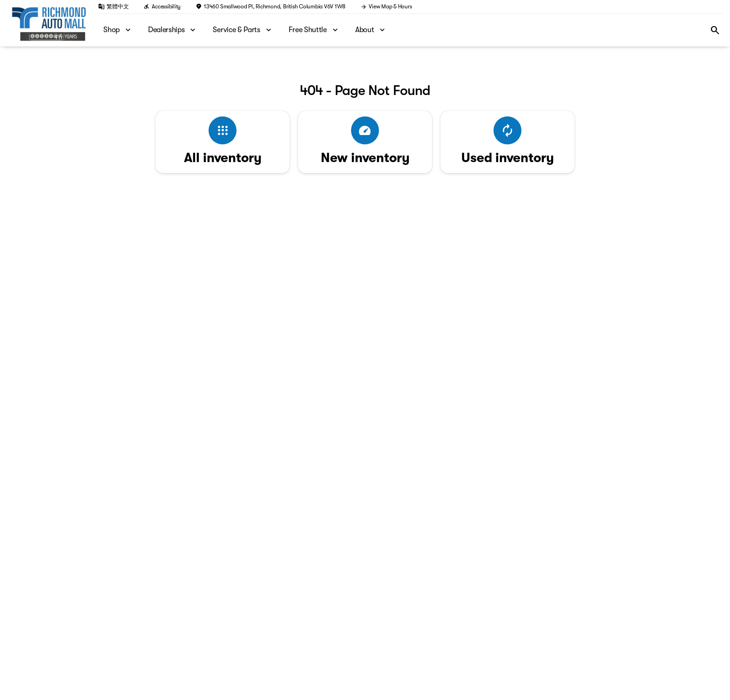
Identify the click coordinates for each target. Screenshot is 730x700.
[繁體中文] (113, 7)
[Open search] (715, 30)
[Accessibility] (162, 7)
